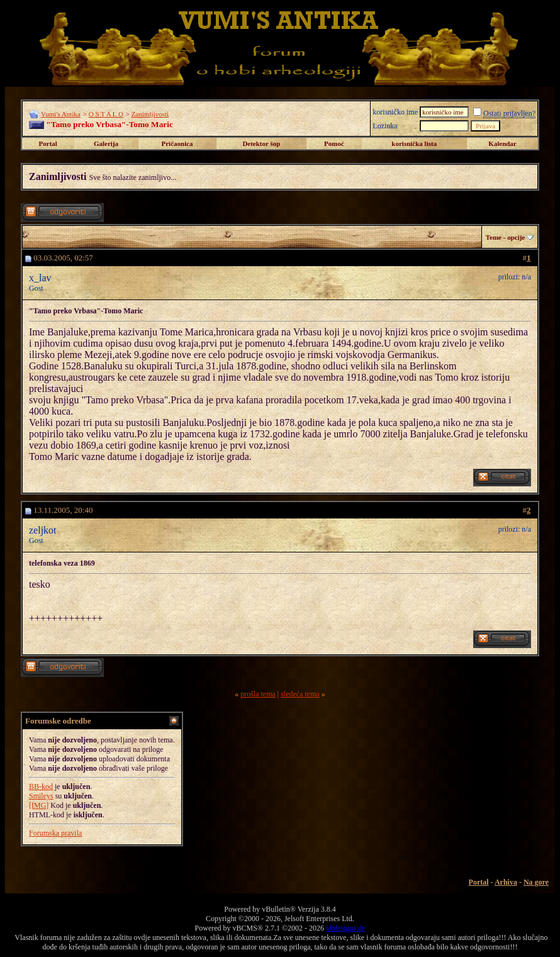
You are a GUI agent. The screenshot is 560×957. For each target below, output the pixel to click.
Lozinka (385, 126)
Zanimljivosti (150, 114)
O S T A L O (106, 114)
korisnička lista (414, 143)
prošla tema (258, 694)
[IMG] (39, 805)
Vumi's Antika (61, 114)
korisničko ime (395, 112)
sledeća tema (300, 694)
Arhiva (506, 882)
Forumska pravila (55, 833)
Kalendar (502, 143)
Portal (48, 143)
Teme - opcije (506, 237)
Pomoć (334, 143)
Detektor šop (261, 143)
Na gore (536, 882)
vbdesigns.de (345, 928)
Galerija (106, 143)
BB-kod (41, 786)
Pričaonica (177, 143)
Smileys (41, 796)
